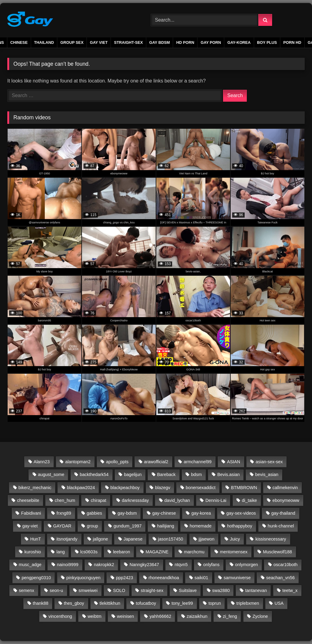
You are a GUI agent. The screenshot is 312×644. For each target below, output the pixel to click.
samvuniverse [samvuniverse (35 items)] (237, 578)
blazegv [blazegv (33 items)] (163, 488)
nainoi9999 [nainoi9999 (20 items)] (68, 565)
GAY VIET (99, 42)
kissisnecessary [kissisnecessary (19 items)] (271, 539)
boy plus (267, 42)
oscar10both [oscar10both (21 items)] (285, 565)
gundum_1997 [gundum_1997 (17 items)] (128, 526)
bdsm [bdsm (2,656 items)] (196, 474)
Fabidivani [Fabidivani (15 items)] (31, 513)
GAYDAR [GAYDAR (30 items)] (62, 526)
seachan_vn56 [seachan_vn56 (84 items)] (281, 578)
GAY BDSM (160, 42)
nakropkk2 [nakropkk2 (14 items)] (104, 565)
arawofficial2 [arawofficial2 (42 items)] (156, 462)
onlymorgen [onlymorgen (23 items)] (246, 565)
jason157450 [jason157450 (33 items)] (171, 539)
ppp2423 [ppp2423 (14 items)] (125, 578)
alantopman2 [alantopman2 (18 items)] (78, 462)
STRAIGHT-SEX (128, 42)
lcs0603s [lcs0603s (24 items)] (89, 552)
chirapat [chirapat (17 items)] (99, 500)
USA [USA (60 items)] (279, 603)
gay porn (211, 42)
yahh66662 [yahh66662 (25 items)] (160, 616)
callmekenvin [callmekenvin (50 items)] (285, 488)
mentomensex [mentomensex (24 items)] (234, 552)
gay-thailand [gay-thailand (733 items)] (283, 513)
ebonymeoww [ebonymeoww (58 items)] (286, 500)
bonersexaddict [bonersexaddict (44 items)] (201, 488)
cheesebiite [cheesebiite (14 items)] (28, 500)
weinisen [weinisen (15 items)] (126, 616)
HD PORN (185, 42)
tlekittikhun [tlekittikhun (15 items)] (110, 603)
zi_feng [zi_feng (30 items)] (230, 616)
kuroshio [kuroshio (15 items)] (33, 552)
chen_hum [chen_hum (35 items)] (65, 500)
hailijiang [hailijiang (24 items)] (166, 526)
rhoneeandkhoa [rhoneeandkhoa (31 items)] (164, 578)
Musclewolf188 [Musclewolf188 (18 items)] (277, 552)
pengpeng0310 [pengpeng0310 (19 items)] (36, 578)
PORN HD (292, 42)
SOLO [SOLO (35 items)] (119, 590)
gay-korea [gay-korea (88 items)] (201, 513)
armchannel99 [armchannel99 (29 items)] (198, 462)
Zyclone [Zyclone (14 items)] (260, 616)
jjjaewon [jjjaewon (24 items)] (207, 539)
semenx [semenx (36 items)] (27, 590)
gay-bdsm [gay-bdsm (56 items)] (127, 513)
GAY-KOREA (239, 42)
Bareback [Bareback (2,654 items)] (166, 474)
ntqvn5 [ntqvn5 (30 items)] (181, 565)
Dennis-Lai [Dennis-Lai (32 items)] (216, 500)
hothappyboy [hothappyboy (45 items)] (239, 526)
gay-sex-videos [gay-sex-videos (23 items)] (241, 513)
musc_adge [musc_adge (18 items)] (30, 565)
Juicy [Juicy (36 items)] (235, 539)
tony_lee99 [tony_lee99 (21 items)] (182, 603)
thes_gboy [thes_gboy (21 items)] (74, 603)
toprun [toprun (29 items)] (215, 603)
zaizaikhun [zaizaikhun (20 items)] (197, 616)
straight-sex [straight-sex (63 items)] (152, 590)
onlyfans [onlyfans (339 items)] (211, 565)
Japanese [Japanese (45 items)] (133, 539)
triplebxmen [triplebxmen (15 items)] (248, 603)
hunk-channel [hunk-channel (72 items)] (281, 526)
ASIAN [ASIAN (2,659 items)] (234, 462)
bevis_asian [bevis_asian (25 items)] (267, 474)
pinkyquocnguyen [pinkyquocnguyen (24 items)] (83, 578)
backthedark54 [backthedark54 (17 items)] (94, 474)
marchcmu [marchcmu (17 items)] (194, 552)
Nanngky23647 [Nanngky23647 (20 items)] (144, 565)
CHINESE (19, 42)
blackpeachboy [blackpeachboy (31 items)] (125, 488)
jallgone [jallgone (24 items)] (101, 539)
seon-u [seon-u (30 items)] (56, 590)
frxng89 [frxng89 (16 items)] (64, 513)
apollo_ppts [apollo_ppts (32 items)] (117, 462)
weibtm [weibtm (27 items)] (94, 616)
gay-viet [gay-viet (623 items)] (30, 526)
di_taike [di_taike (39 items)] (250, 500)
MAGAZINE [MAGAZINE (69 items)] (157, 552)
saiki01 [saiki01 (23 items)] (201, 578)
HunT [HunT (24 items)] (35, 539)
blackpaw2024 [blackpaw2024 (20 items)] (81, 488)
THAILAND (44, 42)
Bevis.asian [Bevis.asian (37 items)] (229, 474)
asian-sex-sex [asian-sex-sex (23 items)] (269, 462)
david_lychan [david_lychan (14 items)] (177, 500)
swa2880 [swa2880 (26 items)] (221, 590)
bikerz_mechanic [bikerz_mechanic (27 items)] (35, 488)
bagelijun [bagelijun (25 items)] (133, 474)
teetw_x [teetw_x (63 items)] (290, 590)
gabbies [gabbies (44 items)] (94, 513)
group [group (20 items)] (92, 526)
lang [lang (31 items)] (60, 552)
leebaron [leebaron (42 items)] (122, 552)
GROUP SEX (72, 42)
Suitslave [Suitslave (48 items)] (188, 590)
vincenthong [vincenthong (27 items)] (60, 616)
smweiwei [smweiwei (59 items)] (88, 590)
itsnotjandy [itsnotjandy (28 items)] (67, 539)
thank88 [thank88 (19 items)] (41, 603)
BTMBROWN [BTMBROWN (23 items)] (244, 488)
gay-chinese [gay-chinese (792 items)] (164, 513)
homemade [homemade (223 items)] (200, 526)
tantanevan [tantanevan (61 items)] (256, 590)
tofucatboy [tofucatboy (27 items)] (146, 603)
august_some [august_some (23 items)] (51, 474)
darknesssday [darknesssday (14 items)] (135, 500)
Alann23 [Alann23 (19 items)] (42, 462)
